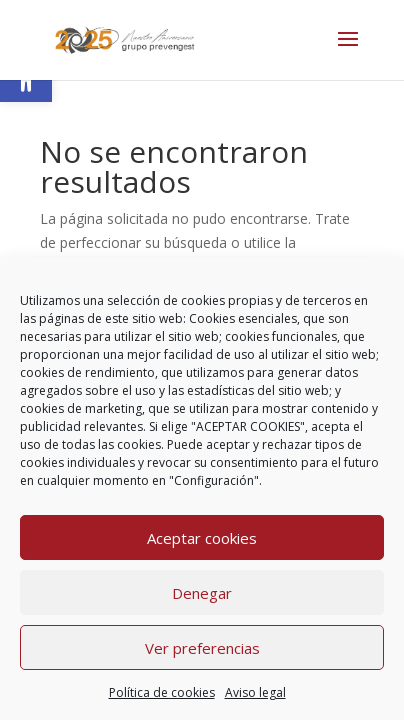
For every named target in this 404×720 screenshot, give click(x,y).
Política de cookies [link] (162, 692)
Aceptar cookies (202, 538)
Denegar (202, 593)
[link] (125, 38)
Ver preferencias (202, 648)
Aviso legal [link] (255, 692)
